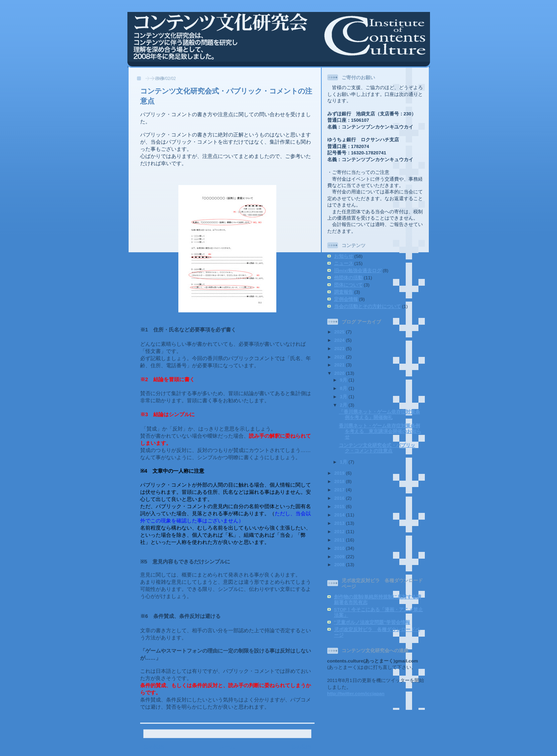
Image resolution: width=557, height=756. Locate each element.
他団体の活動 (348, 278)
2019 (340, 473)
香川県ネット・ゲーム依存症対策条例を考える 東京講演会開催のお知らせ (380, 431)
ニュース (344, 263)
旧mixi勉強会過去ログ (358, 270)
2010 (340, 548)
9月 (344, 380)
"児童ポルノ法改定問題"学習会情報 (372, 622)
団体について (348, 285)
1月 (344, 462)
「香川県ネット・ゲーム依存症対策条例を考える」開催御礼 (379, 414)
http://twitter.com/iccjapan (356, 693)
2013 (340, 523)
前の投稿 (301, 747)
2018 (340, 481)
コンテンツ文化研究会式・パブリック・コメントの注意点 (377, 448)
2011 (340, 540)
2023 (340, 348)
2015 (340, 506)
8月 (344, 388)
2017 (340, 490)
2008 (340, 564)
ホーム (227, 747)
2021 (340, 365)
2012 (340, 531)
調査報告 (344, 292)
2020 (340, 373)
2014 (340, 515)
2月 (344, 405)
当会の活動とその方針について (367, 306)
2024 (340, 340)
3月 (344, 397)
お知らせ (344, 256)
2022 (340, 357)
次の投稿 (154, 747)
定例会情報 (346, 299)
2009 (340, 556)
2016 (340, 498)
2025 (340, 332)
